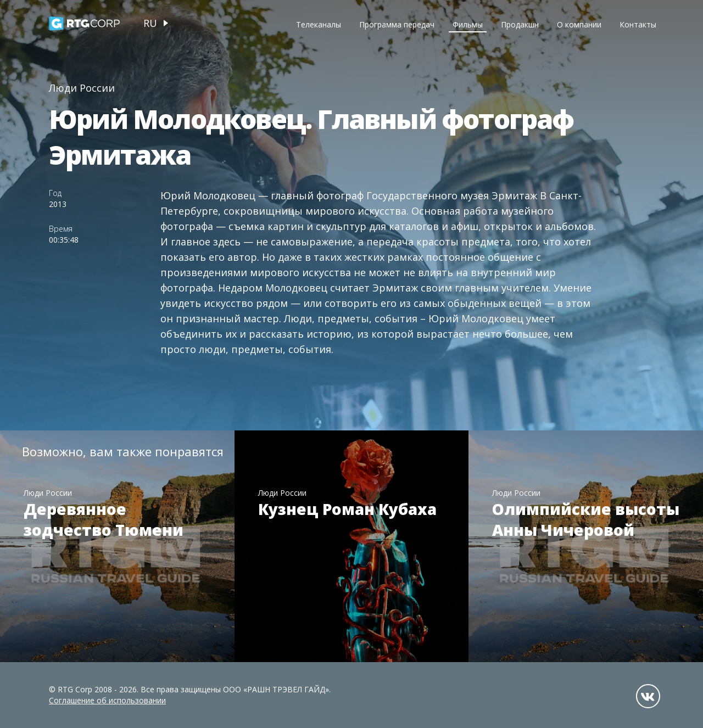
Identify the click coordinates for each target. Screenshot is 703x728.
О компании (579, 24)
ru (150, 23)
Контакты (638, 24)
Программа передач (397, 24)
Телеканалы (319, 24)
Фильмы (468, 24)
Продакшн (520, 24)
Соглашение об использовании (107, 700)
